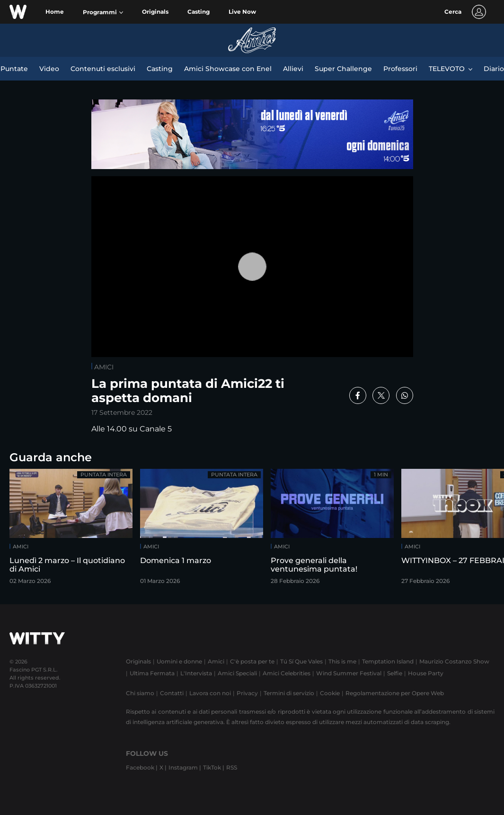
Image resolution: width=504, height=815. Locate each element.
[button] (103, 12)
